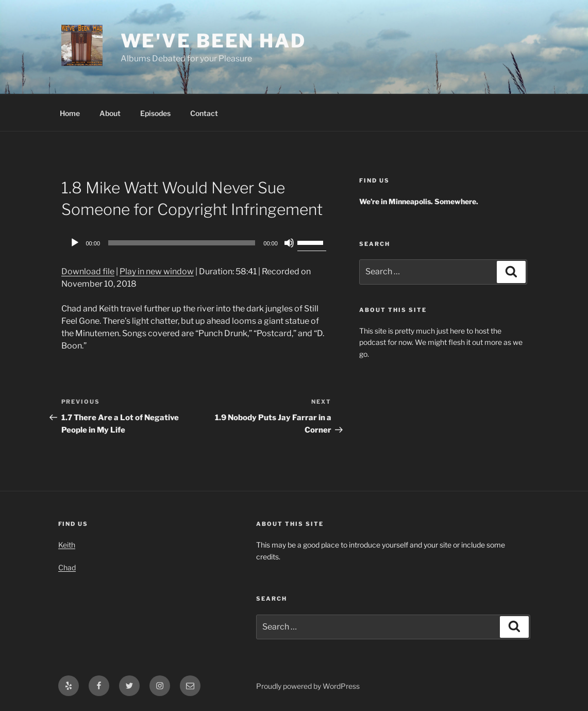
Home (70, 113)
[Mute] (289, 243)
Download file (88, 271)
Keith (67, 545)
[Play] (75, 243)
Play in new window (157, 271)
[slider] (182, 243)
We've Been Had (213, 41)
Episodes (155, 113)
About (110, 113)
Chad (67, 567)
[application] (196, 243)
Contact (204, 113)
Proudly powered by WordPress (308, 686)
